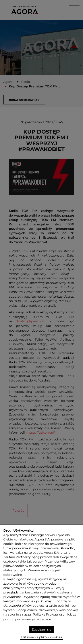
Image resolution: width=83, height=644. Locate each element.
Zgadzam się (41, 629)
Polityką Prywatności (49, 614)
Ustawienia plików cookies (42, 637)
